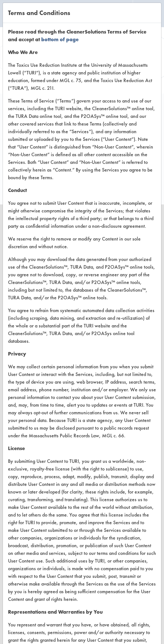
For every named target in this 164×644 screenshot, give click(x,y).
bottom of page (60, 39)
